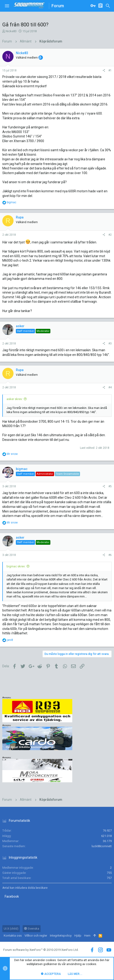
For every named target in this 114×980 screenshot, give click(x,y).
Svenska (32, 929)
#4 (110, 387)
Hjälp (78, 936)
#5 (110, 486)
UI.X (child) (11, 929)
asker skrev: (15, 399)
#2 (110, 235)
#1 (110, 70)
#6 (110, 555)
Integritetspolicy (61, 936)
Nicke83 (11, 31)
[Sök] (108, 6)
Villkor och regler (36, 936)
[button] (7, 6)
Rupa (20, 217)
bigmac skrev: (16, 566)
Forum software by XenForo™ (41, 950)
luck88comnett (102, 846)
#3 (110, 344)
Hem (87, 936)
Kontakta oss (13, 936)
